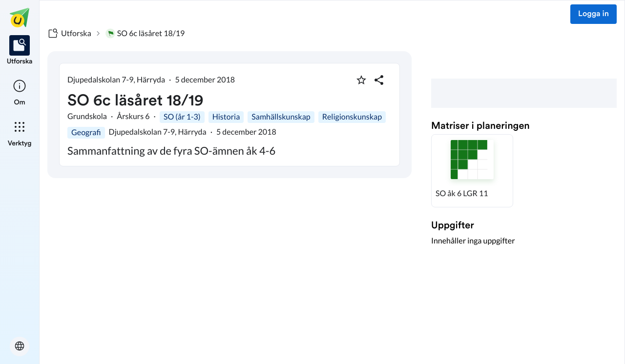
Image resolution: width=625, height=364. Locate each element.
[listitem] (20, 51)
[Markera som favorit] (361, 80)
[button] (472, 171)
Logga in (594, 14)
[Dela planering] (379, 80)
